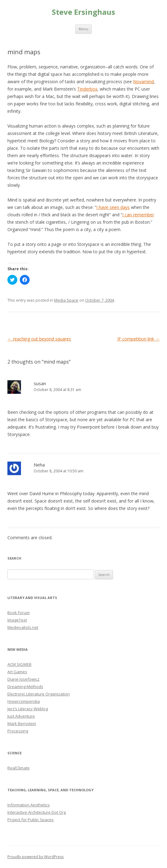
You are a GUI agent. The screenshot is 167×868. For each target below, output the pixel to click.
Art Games (17, 672)
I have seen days (113, 207)
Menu (83, 29)
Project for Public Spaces (31, 820)
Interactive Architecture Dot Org (37, 812)
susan (40, 383)
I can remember (138, 215)
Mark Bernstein (22, 723)
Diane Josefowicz (23, 679)
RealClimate (19, 768)
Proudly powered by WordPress (35, 857)
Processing (18, 731)
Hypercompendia (24, 701)
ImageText (17, 620)
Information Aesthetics (29, 805)
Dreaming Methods (25, 687)
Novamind (143, 82)
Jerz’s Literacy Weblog (28, 709)
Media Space (66, 300)
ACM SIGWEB (19, 664)
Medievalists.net (23, 627)
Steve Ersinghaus (83, 12)
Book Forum (19, 613)
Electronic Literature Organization (39, 694)
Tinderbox (87, 89)
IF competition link (138, 339)
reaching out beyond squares (39, 339)
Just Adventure (21, 716)
